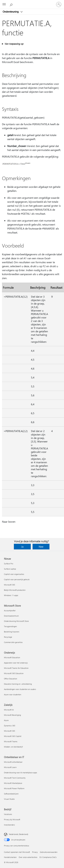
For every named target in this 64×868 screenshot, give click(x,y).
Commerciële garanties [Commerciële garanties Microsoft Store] (13, 642)
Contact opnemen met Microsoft (17, 852)
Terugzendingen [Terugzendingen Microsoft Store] (10, 626)
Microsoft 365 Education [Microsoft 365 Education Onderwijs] (14, 673)
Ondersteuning (11, 12)
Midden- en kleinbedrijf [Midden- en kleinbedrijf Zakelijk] (13, 747)
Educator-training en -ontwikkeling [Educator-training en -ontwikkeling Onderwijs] (18, 684)
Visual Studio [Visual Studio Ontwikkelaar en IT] (9, 799)
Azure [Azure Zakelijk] (6, 720)
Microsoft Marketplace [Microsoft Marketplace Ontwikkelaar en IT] (13, 783)
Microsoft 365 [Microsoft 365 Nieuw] (10, 585)
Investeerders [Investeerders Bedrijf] (9, 825)
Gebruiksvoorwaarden (49, 852)
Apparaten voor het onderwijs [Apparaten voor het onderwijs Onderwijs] (16, 663)
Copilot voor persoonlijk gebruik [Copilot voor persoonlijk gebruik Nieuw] (17, 579)
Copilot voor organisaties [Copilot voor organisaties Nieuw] (14, 574)
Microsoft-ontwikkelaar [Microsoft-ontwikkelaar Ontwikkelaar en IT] (13, 762)
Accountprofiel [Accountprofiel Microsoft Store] (10, 610)
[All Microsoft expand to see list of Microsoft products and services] (4, 4)
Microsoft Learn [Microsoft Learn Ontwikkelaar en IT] (10, 767)
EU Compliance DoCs (48, 857)
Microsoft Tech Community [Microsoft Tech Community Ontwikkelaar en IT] (15, 778)
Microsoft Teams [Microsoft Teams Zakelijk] (11, 741)
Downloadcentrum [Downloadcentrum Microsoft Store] (11, 616)
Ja (22, 547)
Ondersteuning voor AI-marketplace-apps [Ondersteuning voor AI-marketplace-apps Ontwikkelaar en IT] (21, 773)
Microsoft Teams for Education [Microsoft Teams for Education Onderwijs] (16, 668)
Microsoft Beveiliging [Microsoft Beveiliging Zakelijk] (12, 715)
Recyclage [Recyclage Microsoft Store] (8, 637)
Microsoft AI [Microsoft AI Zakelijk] (9, 710)
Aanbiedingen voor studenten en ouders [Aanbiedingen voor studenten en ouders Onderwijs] (20, 689)
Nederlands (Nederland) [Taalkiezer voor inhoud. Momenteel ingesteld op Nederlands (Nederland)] (19, 834)
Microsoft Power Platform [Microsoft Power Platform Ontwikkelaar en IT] (14, 788)
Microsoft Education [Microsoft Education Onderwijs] (12, 657)
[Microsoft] (32, 2)
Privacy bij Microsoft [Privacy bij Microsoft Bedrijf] (12, 819)
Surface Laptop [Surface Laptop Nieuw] (10, 569)
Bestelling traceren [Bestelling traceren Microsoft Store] (12, 632)
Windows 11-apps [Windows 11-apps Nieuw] (11, 595)
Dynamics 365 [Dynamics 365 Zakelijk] (10, 726)
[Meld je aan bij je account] (59, 4)
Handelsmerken (10, 857)
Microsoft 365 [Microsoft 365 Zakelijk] (10, 731)
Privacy (35, 852)
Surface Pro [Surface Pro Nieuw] (9, 564)
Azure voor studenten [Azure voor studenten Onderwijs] (13, 694)
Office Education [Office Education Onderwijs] (11, 679)
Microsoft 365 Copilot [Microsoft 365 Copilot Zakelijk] (13, 736)
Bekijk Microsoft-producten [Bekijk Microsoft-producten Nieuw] (15, 590)
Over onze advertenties (28, 857)
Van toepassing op (14, 44)
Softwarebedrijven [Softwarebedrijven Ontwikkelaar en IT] (11, 794)
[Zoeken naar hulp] (12, 4)
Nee (41, 547)
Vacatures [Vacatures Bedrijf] (8, 814)
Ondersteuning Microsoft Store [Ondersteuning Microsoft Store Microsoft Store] (16, 621)
